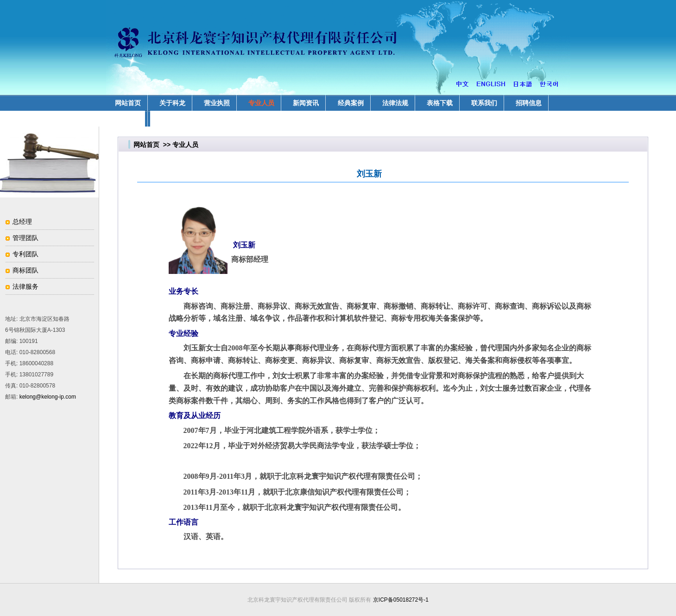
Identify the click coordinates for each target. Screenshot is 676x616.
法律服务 (25, 286)
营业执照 (217, 103)
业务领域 (128, 119)
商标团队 (25, 270)
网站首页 (146, 145)
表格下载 (440, 103)
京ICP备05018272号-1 (401, 600)
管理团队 (25, 238)
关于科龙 (172, 103)
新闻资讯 (306, 103)
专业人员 (261, 103)
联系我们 (484, 103)
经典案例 (351, 103)
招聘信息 (529, 103)
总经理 (22, 222)
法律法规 (395, 103)
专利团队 (25, 254)
